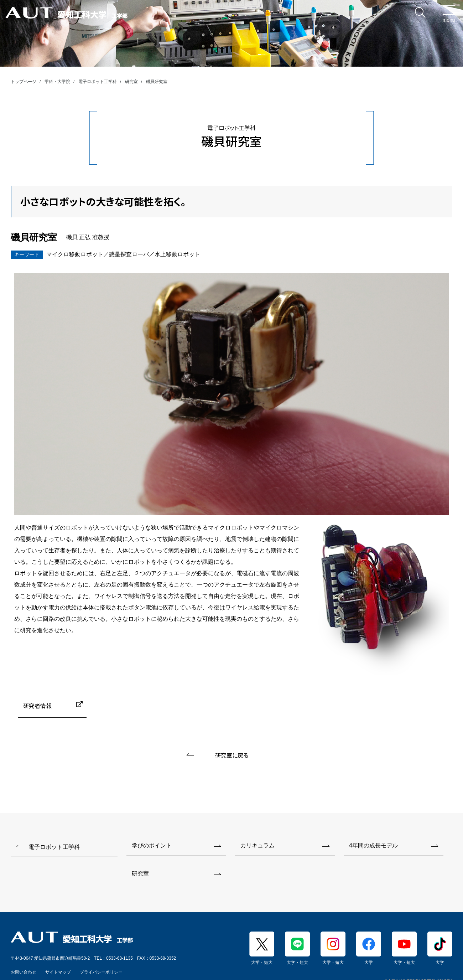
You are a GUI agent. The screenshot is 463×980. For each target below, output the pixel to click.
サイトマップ (58, 972)
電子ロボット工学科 (98, 82)
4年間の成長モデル (373, 845)
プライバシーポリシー (101, 972)
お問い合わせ (24, 972)
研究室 (131, 82)
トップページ (24, 82)
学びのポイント (152, 845)
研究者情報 (37, 706)
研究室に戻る (232, 755)
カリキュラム (257, 845)
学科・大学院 (57, 82)
